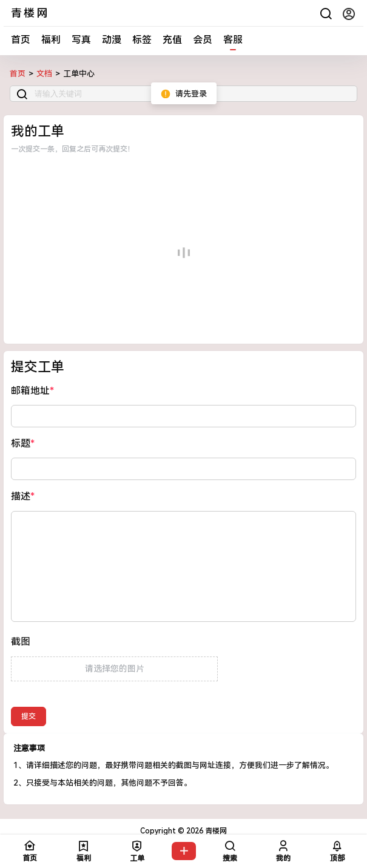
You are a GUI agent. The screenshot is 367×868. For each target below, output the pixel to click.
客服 (233, 40)
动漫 (112, 40)
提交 (29, 716)
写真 (81, 40)
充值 (172, 40)
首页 (21, 40)
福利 (51, 40)
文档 (44, 74)
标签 (142, 40)
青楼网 (215, 831)
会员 (203, 40)
